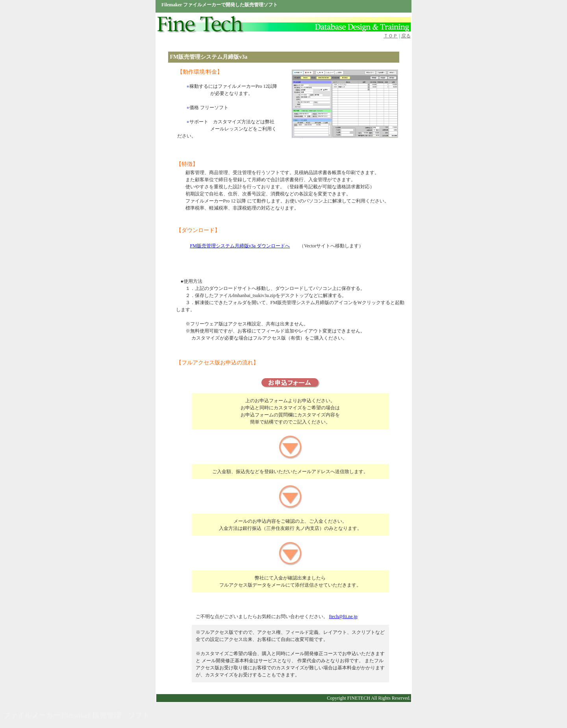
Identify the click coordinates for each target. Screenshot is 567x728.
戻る (406, 36)
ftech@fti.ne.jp (343, 617)
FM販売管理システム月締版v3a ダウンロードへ (240, 246)
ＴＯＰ (391, 36)
